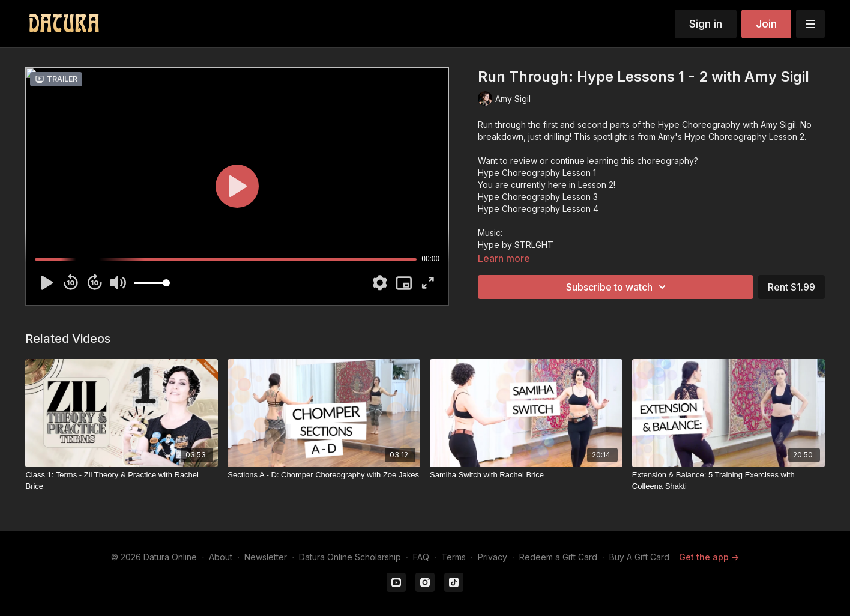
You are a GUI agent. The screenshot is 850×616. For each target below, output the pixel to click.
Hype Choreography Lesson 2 (744, 137)
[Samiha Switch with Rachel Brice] (526, 475)
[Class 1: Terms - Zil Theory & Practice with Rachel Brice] (122, 481)
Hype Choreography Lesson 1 (537, 173)
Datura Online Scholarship (350, 557)
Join (766, 24)
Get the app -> (709, 557)
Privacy (493, 557)
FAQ (421, 557)
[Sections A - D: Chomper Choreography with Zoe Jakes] (324, 475)
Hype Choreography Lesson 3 (538, 197)
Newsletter (266, 557)
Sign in (706, 24)
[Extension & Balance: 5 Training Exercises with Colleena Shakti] (728, 481)
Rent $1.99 (791, 287)
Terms (454, 557)
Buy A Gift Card (639, 557)
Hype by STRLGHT (516, 245)
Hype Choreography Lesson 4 (538, 209)
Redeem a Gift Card (558, 557)
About (221, 557)
